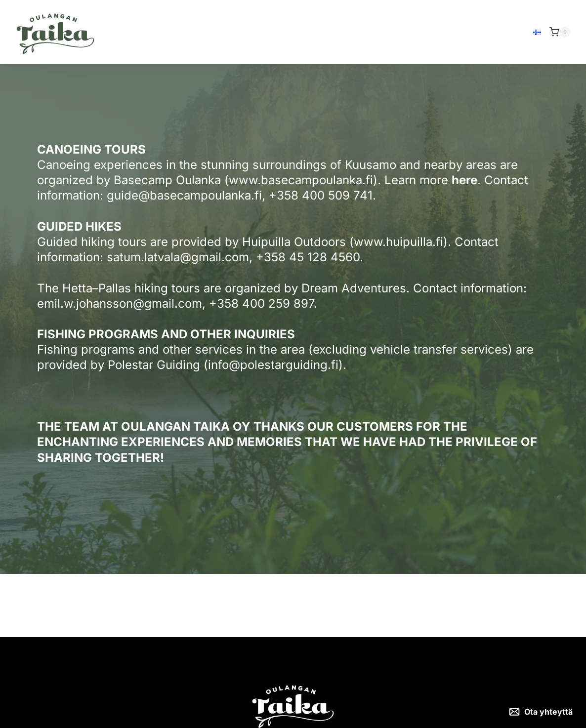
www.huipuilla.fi (398, 242)
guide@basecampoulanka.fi (184, 195)
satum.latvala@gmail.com (178, 257)
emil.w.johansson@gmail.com (120, 303)
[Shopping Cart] (560, 32)
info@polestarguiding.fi (273, 365)
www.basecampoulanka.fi (301, 180)
